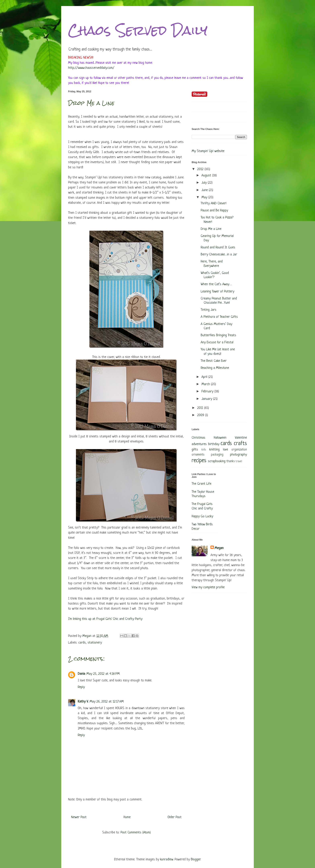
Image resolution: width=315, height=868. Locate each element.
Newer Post (79, 817)
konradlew (167, 859)
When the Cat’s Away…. (216, 284)
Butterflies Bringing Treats (218, 335)
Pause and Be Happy (214, 210)
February (208, 391)
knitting (214, 450)
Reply (81, 687)
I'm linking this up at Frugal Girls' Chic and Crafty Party (105, 619)
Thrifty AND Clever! (214, 203)
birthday (214, 444)
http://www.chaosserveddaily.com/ (91, 68)
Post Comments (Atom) (136, 833)
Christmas (198, 438)
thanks (231, 461)
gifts (195, 450)
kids (204, 450)
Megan (219, 548)
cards (82, 643)
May (205, 197)
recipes (199, 461)
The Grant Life (201, 484)
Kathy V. (83, 702)
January (207, 399)
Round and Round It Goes (218, 247)
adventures (199, 444)
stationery (95, 643)
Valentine (241, 438)
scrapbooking (217, 461)
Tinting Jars (209, 310)
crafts (240, 444)
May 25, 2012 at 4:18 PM (103, 674)
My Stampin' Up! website (208, 151)
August (207, 175)
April (205, 377)
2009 (201, 415)
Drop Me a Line (211, 229)
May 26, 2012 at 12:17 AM (107, 702)
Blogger (196, 859)
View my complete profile (208, 587)
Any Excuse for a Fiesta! (217, 342)
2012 (201, 169)
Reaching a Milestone (215, 368)
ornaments (198, 455)
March (206, 384)
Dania (81, 674)
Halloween (220, 438)
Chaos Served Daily (138, 30)
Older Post (175, 817)
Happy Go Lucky (202, 516)
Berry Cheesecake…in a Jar (219, 255)
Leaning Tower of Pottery (217, 292)
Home (127, 817)
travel (239, 461)
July (205, 183)
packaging (217, 455)
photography (238, 455)
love (226, 450)
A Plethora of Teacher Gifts (219, 317)
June (205, 190)
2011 (201, 408)
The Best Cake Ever (214, 361)
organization (239, 450)
